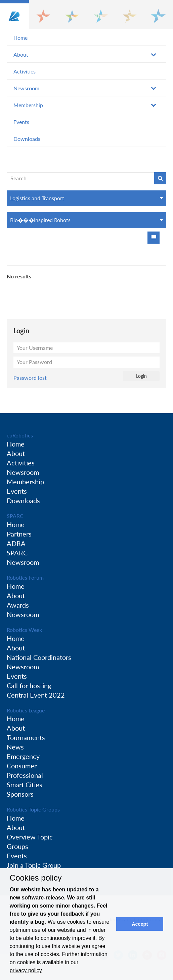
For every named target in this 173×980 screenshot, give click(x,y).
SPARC (15, 516)
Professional (25, 775)
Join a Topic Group (34, 865)
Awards (18, 605)
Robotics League (26, 710)
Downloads (27, 139)
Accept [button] (140, 924)
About (21, 54)
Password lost (30, 378)
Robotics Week (24, 630)
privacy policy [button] (26, 970)
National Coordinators (39, 657)
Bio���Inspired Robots (40, 220)
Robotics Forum (25, 577)
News (15, 747)
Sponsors (20, 794)
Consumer (22, 766)
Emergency (23, 756)
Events (21, 122)
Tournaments (26, 737)
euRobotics (20, 435)
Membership (28, 105)
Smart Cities (25, 785)
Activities (25, 71)
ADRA (16, 543)
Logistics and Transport (37, 198)
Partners (19, 534)
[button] (14, 14)
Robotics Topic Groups (33, 809)
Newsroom (26, 88)
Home (20, 38)
